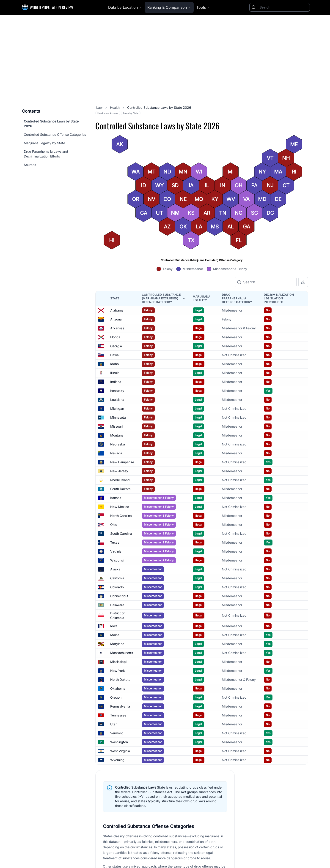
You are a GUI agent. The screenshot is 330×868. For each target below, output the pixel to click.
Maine (115, 635)
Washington (119, 742)
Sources (30, 165)
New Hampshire (122, 462)
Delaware (117, 605)
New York (118, 671)
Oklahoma (118, 688)
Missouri (116, 426)
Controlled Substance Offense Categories (55, 134)
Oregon (116, 697)
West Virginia (120, 751)
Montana (117, 435)
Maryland (117, 644)
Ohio (114, 525)
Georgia (116, 346)
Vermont (117, 733)
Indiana (116, 382)
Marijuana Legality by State (44, 143)
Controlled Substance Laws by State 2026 (51, 124)
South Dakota (120, 489)
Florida (115, 337)
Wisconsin (118, 560)
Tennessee (118, 715)
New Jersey (119, 471)
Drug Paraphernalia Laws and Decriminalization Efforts (46, 154)
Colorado (117, 587)
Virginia (116, 551)
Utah (114, 724)
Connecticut (119, 596)
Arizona (116, 319)
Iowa (114, 626)
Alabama (117, 310)
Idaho (114, 364)
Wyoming (117, 760)
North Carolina (121, 516)
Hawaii (115, 355)
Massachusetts (122, 653)
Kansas (116, 498)
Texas (115, 542)
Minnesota (118, 417)
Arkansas (117, 328)
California (117, 578)
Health (115, 107)
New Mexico (120, 507)
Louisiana (117, 400)
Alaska (115, 569)
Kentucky (117, 391)
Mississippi (118, 662)
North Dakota (120, 679)
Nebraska (118, 444)
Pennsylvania (120, 706)
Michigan (117, 408)
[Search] (284, 7)
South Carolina (121, 533)
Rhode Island (120, 480)
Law (100, 107)
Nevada (116, 453)
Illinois (115, 373)
